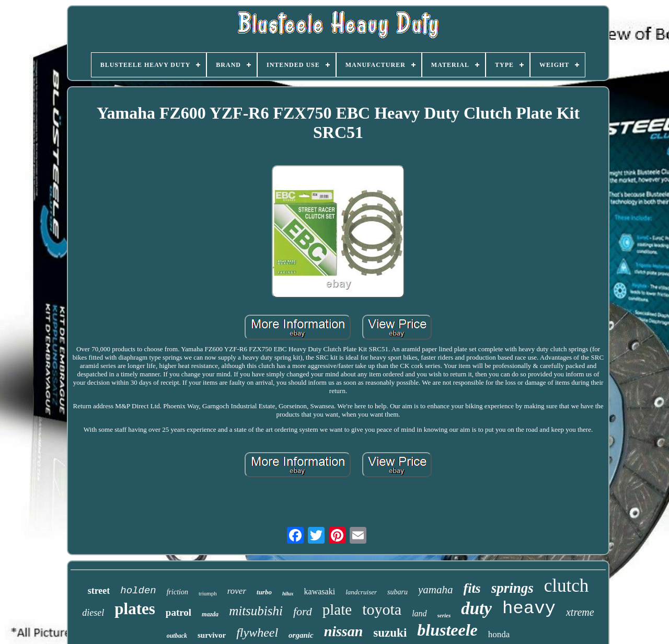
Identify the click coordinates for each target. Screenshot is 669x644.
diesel (93, 613)
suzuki (390, 633)
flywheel (257, 632)
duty (476, 608)
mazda (210, 614)
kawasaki (320, 591)
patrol (178, 612)
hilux (288, 594)
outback (177, 636)
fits (472, 588)
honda (499, 634)
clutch (567, 586)
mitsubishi (256, 611)
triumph (208, 593)
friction (177, 592)
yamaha (436, 590)
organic (301, 635)
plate (337, 609)
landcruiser (361, 592)
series (444, 615)
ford (303, 611)
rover (237, 591)
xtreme (580, 612)
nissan (344, 631)
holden (138, 591)
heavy (529, 608)
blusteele (447, 630)
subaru (397, 592)
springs (512, 588)
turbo (264, 592)
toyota (382, 609)
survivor (212, 635)
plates (135, 609)
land (419, 613)
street (99, 591)
